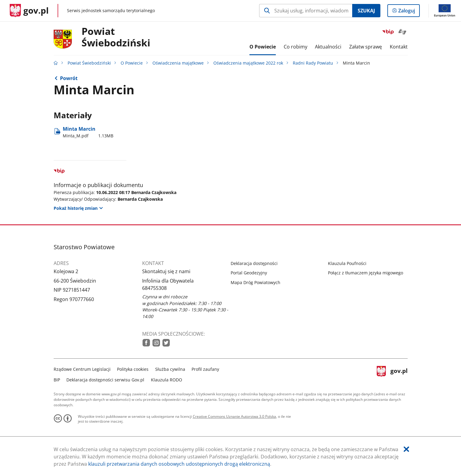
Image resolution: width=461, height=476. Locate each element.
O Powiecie (132, 63)
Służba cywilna (170, 369)
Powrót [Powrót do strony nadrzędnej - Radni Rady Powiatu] (69, 78)
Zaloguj (408, 12)
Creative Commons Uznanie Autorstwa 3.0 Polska (234, 416)
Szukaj (366, 11)
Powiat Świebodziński (116, 37)
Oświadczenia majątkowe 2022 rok (248, 63)
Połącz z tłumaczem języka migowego (366, 273)
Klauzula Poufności (347, 263)
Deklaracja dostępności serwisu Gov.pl (105, 380)
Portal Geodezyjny (249, 273)
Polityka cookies (133, 369)
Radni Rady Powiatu (313, 63)
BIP (57, 380)
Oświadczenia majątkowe (178, 63)
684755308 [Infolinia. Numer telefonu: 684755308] (154, 288)
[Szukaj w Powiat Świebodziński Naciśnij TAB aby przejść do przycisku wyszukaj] (306, 11)
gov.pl (392, 374)
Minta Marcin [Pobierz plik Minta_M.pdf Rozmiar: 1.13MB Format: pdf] (88, 132)
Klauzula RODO (167, 380)
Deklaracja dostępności (254, 263)
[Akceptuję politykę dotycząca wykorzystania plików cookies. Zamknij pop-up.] (406, 449)
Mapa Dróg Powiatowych (256, 282)
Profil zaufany (205, 369)
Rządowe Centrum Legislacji (82, 369)
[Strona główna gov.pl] (29, 11)
